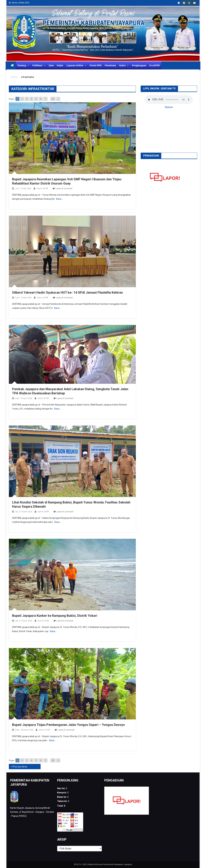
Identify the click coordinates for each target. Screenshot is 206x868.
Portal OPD (96, 65)
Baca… (59, 199)
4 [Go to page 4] (31, 99)
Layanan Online (76, 65)
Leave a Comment (64, 188)
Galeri (124, 65)
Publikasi (39, 65)
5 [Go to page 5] (36, 99)
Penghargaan (139, 65)
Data (51, 65)
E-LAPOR (155, 65)
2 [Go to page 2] (22, 99)
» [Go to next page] (58, 99)
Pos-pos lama (20, 767)
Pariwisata (110, 65)
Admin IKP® (42, 188)
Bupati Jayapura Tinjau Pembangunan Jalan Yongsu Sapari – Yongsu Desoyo (68, 725)
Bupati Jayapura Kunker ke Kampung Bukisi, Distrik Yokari (55, 616)
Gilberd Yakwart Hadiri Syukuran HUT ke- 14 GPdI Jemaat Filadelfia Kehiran (67, 293)
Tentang (23, 65)
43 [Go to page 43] (53, 99)
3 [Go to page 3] (27, 99)
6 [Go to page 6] (41, 99)
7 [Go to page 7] (45, 99)
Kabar (60, 65)
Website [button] (169, 107)
